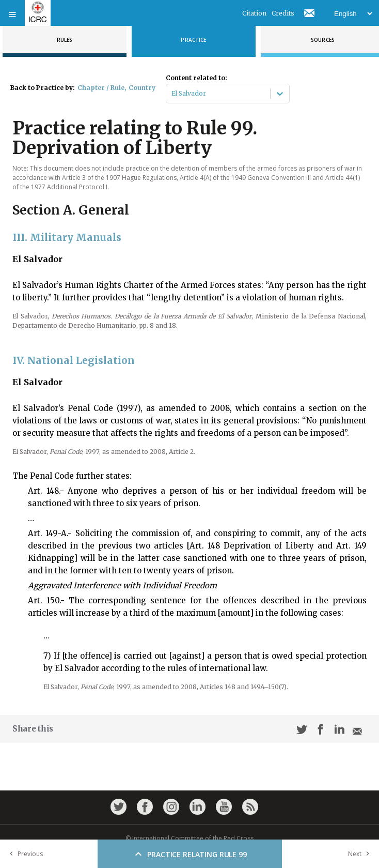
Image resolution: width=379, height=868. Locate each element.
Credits (283, 13)
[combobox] (172, 94)
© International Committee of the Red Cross (189, 838)
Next (361, 854)
